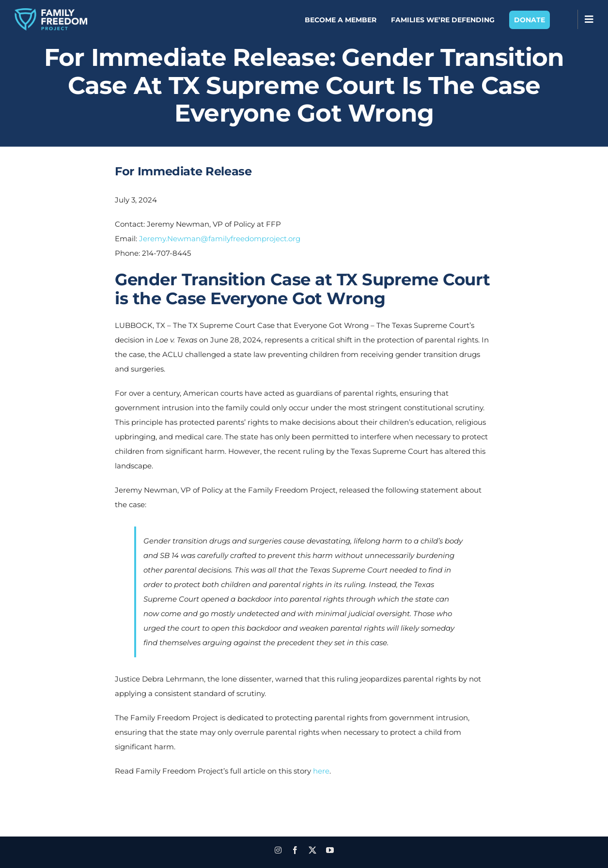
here (321, 771)
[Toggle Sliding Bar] (589, 19)
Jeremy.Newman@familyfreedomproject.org (220, 239)
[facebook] (295, 850)
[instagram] (278, 850)
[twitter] (312, 850)
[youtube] (330, 850)
